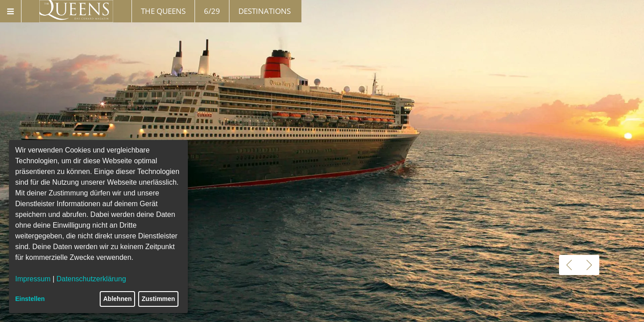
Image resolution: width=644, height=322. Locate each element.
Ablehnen (118, 299)
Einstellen (30, 299)
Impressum (33, 279)
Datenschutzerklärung (91, 279)
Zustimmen (159, 299)
